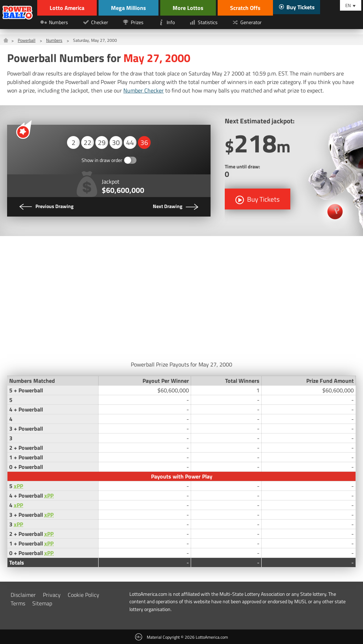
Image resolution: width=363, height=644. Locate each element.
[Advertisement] (181, 296)
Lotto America (67, 8)
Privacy (52, 595)
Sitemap (42, 603)
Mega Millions (129, 8)
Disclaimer (23, 595)
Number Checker (144, 90)
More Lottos (188, 8)
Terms (18, 603)
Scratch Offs (245, 8)
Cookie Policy (83, 595)
